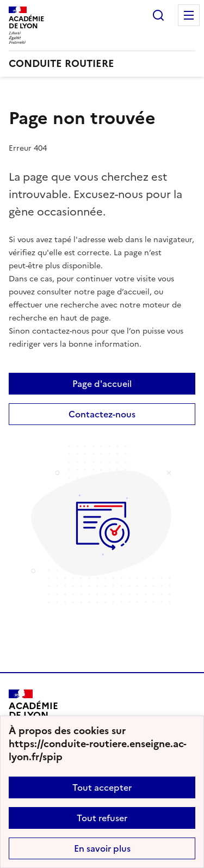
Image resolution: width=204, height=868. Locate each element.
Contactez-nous (102, 414)
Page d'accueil (102, 384)
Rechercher (158, 15)
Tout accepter (102, 787)
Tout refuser (102, 818)
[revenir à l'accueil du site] (102, 64)
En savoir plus (102, 848)
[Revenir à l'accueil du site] (33, 714)
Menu (189, 15)
